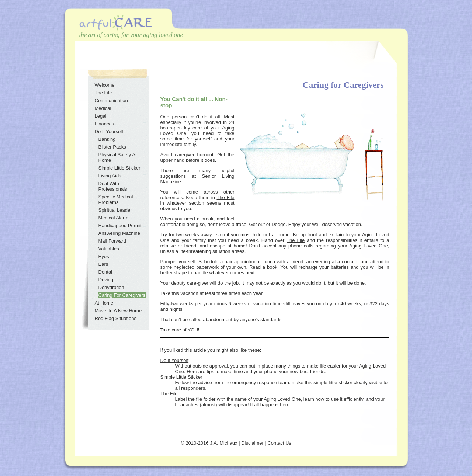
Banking (107, 139)
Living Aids (110, 176)
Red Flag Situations (116, 318)
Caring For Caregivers (122, 295)
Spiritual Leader (115, 210)
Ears (103, 264)
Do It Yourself (109, 131)
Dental (105, 272)
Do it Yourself (175, 360)
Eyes (104, 256)
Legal (101, 116)
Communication (111, 100)
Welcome (105, 85)
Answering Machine (119, 233)
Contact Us (279, 443)
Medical (103, 108)
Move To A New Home (118, 311)
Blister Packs (112, 147)
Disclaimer (252, 443)
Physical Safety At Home (118, 157)
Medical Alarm (114, 218)
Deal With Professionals (113, 186)
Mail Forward (112, 241)
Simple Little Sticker (181, 377)
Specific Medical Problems (116, 199)
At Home (104, 303)
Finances (105, 124)
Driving (106, 280)
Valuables (109, 249)
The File (225, 197)
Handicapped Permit (120, 225)
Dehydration (111, 287)
